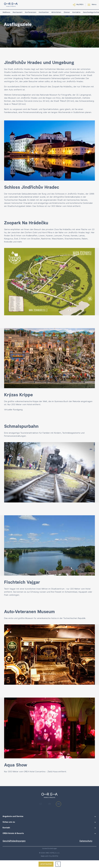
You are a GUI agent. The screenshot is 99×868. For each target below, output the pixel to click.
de (59, 804)
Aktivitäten (56, 12)
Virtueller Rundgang (13, 410)
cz (41, 804)
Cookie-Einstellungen (50, 849)
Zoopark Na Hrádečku (62, 87)
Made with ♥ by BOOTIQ (49, 856)
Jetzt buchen (46, 864)
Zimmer (67, 12)
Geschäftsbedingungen (14, 841)
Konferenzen (31, 12)
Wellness (6, 12)
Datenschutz (86, 841)
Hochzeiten (44, 12)
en (50, 804)
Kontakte (76, 12)
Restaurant (18, 12)
